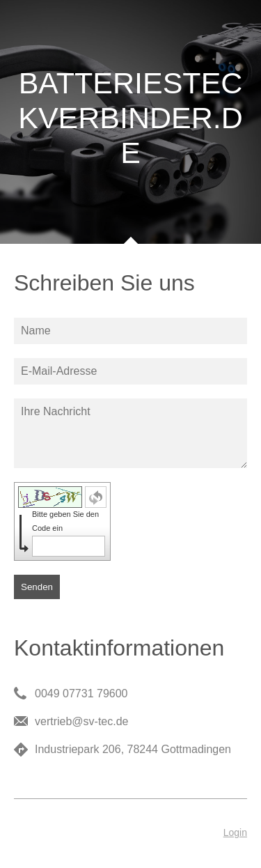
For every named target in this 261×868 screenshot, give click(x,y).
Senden (37, 587)
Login (235, 832)
